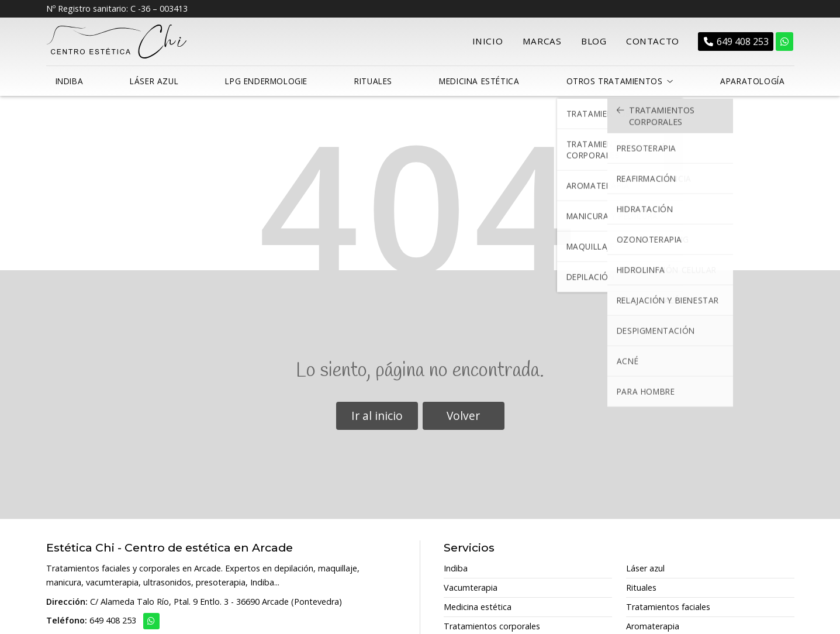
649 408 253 (113, 617)
